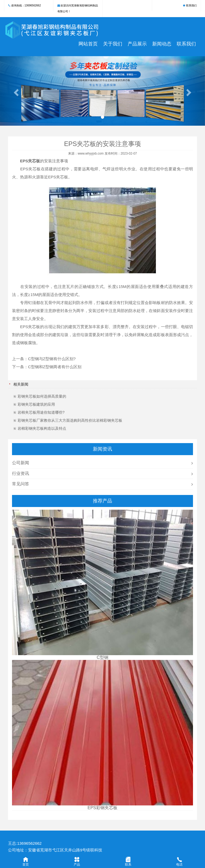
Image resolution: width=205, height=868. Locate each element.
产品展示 (137, 44)
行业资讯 (21, 473)
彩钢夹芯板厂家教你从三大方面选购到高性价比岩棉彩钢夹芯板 (70, 420)
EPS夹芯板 (30, 161)
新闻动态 (162, 44)
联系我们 (191, 5)
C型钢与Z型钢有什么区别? (52, 359)
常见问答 (21, 484)
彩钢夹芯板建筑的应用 (36, 404)
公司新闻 (21, 463)
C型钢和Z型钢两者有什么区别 (55, 367)
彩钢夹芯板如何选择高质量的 (42, 396)
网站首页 (88, 44)
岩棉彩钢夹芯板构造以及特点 (42, 428)
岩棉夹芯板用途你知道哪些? (41, 412)
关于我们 (113, 44)
